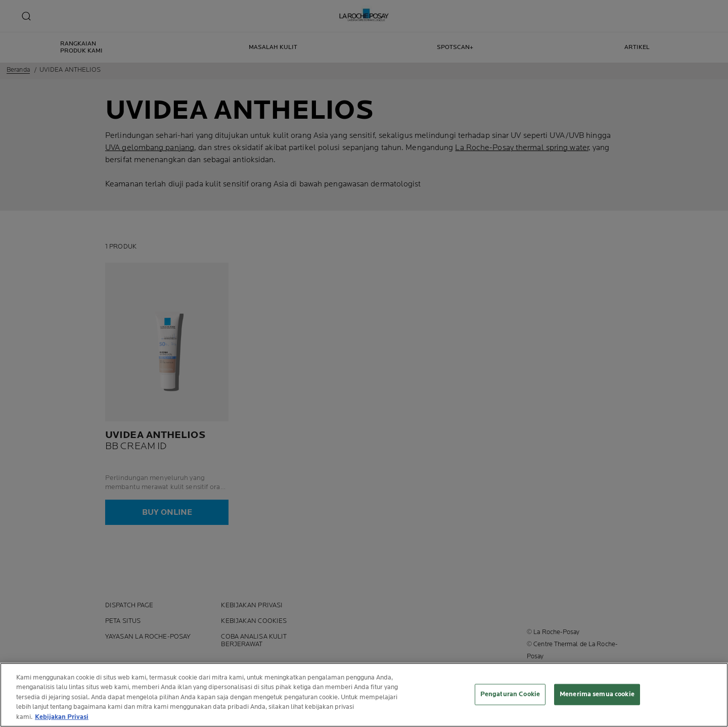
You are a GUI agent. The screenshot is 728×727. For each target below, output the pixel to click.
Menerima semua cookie (597, 696)
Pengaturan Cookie (510, 696)
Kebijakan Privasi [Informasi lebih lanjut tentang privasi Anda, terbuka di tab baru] (62, 718)
